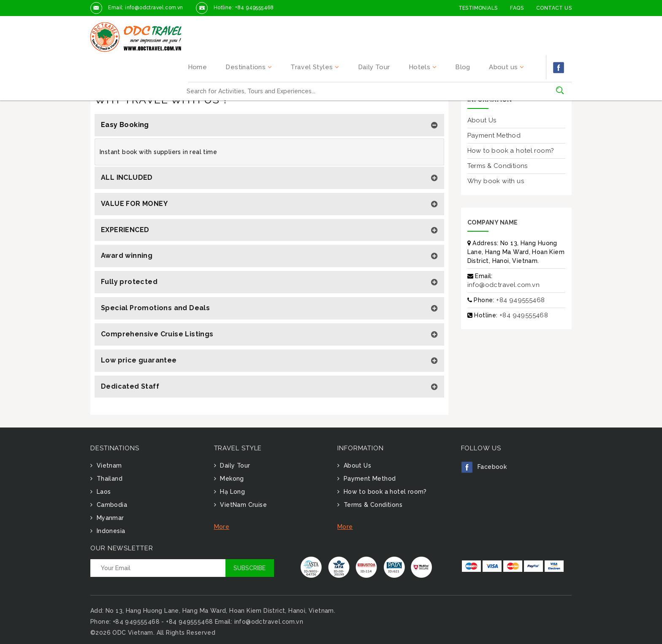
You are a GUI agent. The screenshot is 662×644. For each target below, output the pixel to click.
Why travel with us (145, 72)
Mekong (231, 479)
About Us (482, 120)
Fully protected (129, 282)
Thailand (109, 479)
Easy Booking (125, 125)
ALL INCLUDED (127, 177)
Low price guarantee (139, 360)
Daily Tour (395, 28)
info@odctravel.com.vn (503, 285)
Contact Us (554, 8)
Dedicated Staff (130, 386)
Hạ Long (232, 492)
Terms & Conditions (498, 166)
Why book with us (496, 181)
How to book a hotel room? (511, 151)
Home (233, 28)
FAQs (517, 8)
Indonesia (110, 531)
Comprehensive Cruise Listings (157, 334)
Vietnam (108, 465)
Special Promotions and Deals (155, 308)
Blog (473, 28)
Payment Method (494, 135)
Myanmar (109, 518)
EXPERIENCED (125, 230)
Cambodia (111, 505)
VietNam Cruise (243, 505)
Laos (103, 492)
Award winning (127, 256)
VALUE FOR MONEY (134, 204)
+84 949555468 (520, 300)
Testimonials (478, 8)
